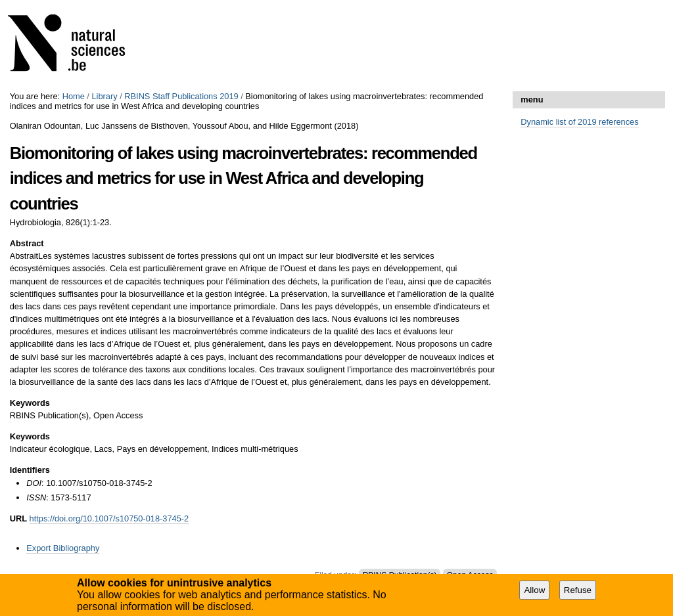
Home (74, 96)
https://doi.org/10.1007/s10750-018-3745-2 (109, 518)
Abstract (27, 243)
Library (104, 96)
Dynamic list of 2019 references (579, 122)
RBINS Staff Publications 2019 (181, 96)
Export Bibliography (63, 548)
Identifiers (30, 470)
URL (18, 518)
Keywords (30, 403)
